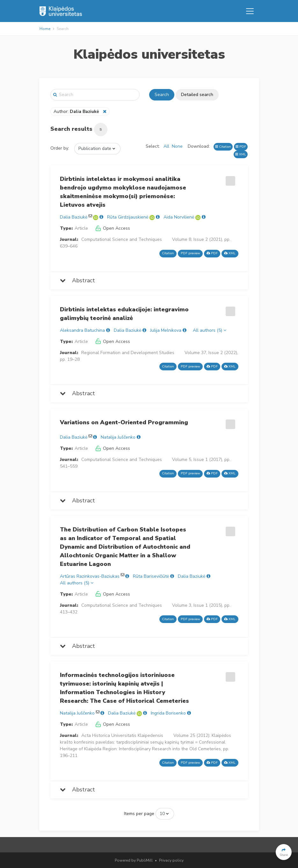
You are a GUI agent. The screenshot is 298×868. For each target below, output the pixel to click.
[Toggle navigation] (250, 11)
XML (241, 154)
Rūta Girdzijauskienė (128, 217)
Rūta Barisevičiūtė (151, 576)
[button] (284, 852)
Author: (77, 111)
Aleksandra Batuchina (82, 330)
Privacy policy (171, 860)
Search (162, 95)
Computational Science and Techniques (122, 239)
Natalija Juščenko (118, 437)
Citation (223, 147)
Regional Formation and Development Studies (128, 353)
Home (45, 29)
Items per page (139, 814)
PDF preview (190, 253)
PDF (241, 147)
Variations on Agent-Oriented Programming (124, 422)
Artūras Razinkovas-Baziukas (90, 576)
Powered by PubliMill (134, 860)
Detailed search (197, 95)
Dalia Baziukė (74, 217)
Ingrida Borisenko (168, 713)
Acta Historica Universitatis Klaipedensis (122, 735)
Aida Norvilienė (179, 217)
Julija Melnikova (166, 330)
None (177, 146)
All (166, 146)
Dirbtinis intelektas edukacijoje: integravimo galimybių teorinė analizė (124, 314)
